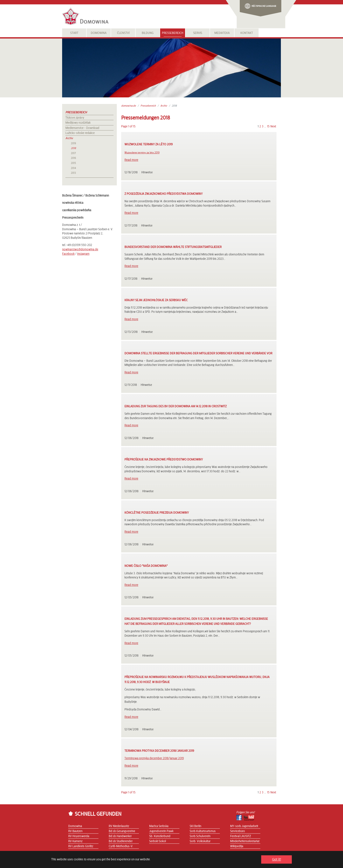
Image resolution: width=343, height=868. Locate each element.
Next (273, 127)
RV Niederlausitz (119, 826)
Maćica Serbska (159, 826)
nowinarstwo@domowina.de (80, 250)
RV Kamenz (75, 841)
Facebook (68, 254)
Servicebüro (238, 831)
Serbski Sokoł (158, 841)
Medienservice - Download (82, 128)
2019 (73, 143)
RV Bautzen (75, 831)
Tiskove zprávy (75, 118)
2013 (73, 173)
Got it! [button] (277, 859)
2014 (73, 168)
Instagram (83, 254)
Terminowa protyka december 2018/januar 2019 (154, 758)
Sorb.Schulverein (200, 836)
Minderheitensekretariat (245, 841)
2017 (73, 153)
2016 (73, 158)
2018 (73, 148)
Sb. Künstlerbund (160, 836)
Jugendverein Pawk (161, 831)
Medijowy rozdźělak (78, 123)
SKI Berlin (195, 826)
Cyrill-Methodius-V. (121, 846)
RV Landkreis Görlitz (81, 846)
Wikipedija (237, 846)
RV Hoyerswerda (79, 836)
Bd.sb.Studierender (121, 841)
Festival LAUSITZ (241, 836)
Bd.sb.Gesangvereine (122, 831)
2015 (73, 163)
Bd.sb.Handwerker (120, 836)
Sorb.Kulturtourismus (203, 831)
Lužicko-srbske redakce (80, 133)
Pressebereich (76, 112)
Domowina (75, 826)
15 (268, 127)
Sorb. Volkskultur (200, 841)
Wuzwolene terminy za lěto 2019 (142, 153)
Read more (131, 160)
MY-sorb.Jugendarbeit (244, 826)
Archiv (69, 138)
